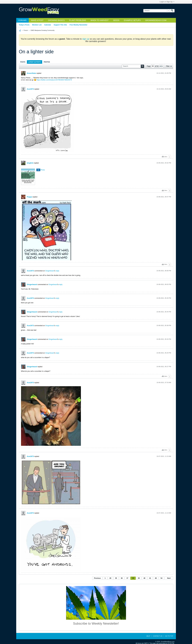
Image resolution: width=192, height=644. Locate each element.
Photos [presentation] (47, 62)
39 (139, 578)
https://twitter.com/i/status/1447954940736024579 (54, 80)
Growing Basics (56, 20)
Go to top (169, 636)
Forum (26, 30)
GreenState (31, 73)
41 (150, 578)
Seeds (116, 20)
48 (156, 578)
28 (110, 578)
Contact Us (158, 636)
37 (127, 578)
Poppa (30, 197)
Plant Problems (78, 20)
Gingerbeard (50, 271)
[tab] (23, 62)
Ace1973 (30, 89)
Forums (23, 20)
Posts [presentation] (23, 62)
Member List (37, 25)
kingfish (30, 163)
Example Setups (132, 20)
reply (57, 271)
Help (148, 636)
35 (116, 578)
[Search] (157, 11)
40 (144, 578)
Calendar (48, 25)
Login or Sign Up (167, 2)
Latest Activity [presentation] (35, 62)
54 (161, 578)
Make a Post (37, 20)
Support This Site (60, 25)
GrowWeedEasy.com (156, 20)
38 (133, 578)
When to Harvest (99, 20)
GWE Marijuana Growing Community (42, 30)
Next (169, 578)
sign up (86, 39)
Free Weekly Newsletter (79, 25)
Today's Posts (24, 25)
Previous (97, 578)
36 (122, 578)
